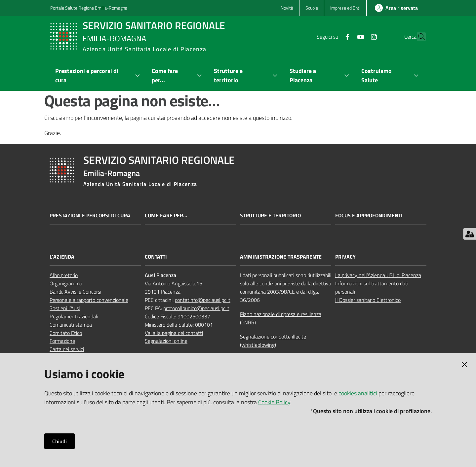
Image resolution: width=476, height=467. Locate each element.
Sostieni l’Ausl (65, 308)
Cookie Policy (274, 402)
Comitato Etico (66, 333)
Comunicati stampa (71, 325)
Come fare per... (166, 216)
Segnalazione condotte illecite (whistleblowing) (273, 341)
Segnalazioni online (166, 341)
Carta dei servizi (67, 349)
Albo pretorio (64, 275)
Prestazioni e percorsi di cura (90, 216)
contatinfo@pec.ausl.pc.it (203, 300)
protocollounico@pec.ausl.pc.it (196, 308)
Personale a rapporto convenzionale (89, 300)
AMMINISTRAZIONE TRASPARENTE (281, 257)
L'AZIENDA (62, 257)
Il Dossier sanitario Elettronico (368, 300)
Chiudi (59, 441)
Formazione (62, 341)
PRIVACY (345, 257)
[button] (418, 37)
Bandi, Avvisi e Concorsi (75, 292)
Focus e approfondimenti (369, 216)
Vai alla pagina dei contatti (174, 333)
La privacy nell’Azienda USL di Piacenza (378, 275)
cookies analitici (358, 393)
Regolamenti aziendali (74, 316)
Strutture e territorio (270, 216)
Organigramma (66, 283)
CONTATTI (156, 257)
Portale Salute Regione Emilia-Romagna (89, 8)
